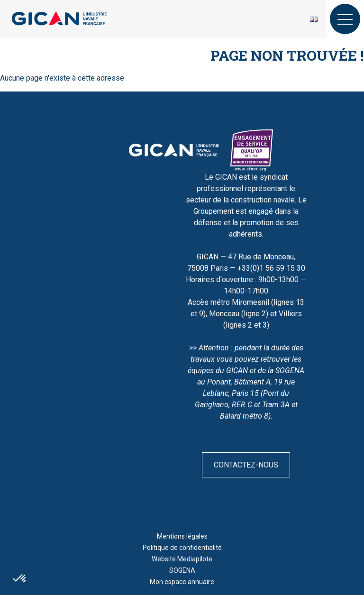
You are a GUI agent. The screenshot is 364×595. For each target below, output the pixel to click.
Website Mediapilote (182, 559)
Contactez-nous (246, 465)
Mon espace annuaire (182, 582)
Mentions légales (182, 536)
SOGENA (182, 570)
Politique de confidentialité (182, 548)
